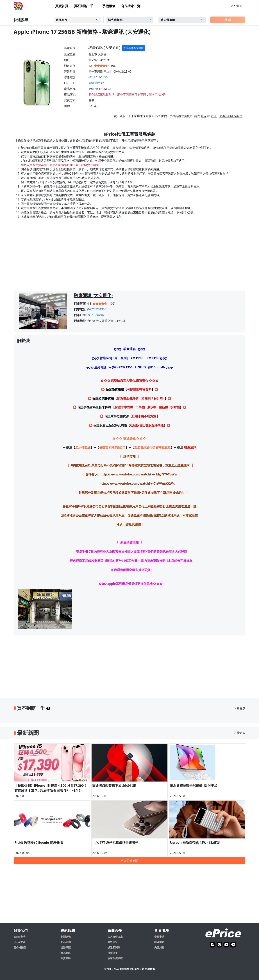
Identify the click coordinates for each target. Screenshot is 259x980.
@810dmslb (96, 83)
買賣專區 (66, 958)
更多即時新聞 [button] (129, 861)
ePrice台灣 (20, 937)
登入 (204, 116)
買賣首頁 (62, 6)
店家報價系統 (115, 958)
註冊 (214, 116)
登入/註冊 (236, 6)
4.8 (91, 66)
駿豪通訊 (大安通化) (104, 48)
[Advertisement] (129, 258)
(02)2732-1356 (98, 77)
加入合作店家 (115, 937)
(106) (113, 66)
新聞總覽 (66, 937)
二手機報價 (107, 6)
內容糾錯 (159, 948)
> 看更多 (240, 708)
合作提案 (113, 953)
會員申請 (159, 937)
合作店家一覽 (131, 6)
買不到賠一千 (84, 6)
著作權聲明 (20, 948)
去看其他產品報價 (133, 48)
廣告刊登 (113, 942)
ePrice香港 (20, 942)
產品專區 (66, 953)
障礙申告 (159, 942)
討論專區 (66, 948)
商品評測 (66, 942)
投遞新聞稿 (114, 948)
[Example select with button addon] (77, 20)
